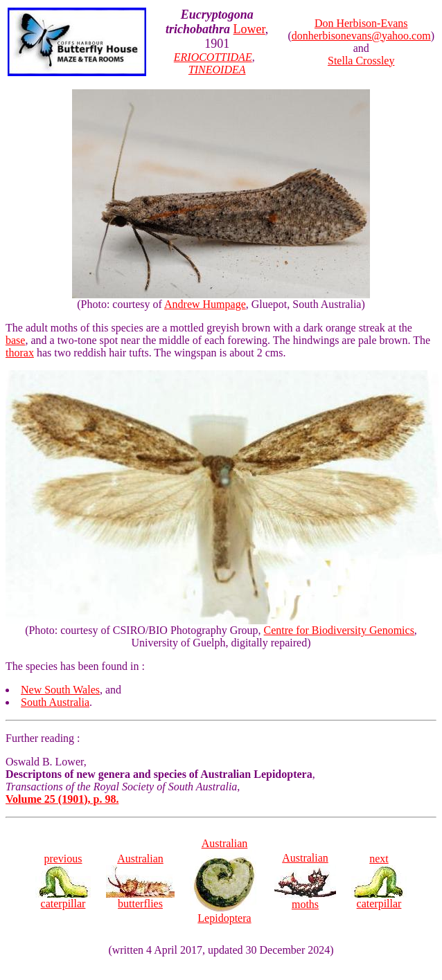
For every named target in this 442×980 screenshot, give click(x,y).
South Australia (55, 702)
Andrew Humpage (205, 304)
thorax (20, 353)
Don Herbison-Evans (361, 23)
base (15, 340)
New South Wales (60, 690)
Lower (249, 29)
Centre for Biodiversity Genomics (339, 630)
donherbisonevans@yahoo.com (361, 36)
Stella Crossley (361, 61)
